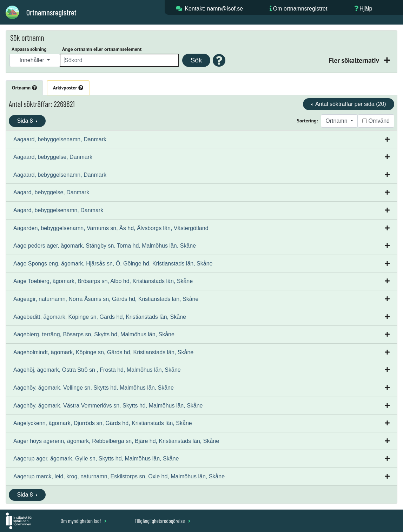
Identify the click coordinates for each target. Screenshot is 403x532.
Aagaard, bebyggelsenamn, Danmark (60, 139)
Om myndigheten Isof (84, 521)
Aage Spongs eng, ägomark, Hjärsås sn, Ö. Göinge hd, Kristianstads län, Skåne (113, 264)
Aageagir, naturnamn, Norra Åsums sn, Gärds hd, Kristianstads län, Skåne (106, 299)
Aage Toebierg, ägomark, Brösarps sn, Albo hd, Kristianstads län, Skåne (103, 281)
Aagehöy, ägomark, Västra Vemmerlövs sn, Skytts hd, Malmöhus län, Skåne (108, 406)
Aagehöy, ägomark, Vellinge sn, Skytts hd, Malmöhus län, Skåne (94, 388)
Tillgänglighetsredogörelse (162, 521)
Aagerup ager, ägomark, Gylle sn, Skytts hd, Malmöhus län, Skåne (96, 459)
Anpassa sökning (29, 49)
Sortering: (308, 121)
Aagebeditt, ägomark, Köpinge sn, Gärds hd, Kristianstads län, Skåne (100, 317)
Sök (196, 60)
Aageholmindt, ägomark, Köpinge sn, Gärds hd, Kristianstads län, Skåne (103, 352)
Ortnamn (24, 88)
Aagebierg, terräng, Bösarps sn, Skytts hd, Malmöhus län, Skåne (94, 334)
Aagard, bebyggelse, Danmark (51, 192)
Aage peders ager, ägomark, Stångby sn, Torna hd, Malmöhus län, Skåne (105, 246)
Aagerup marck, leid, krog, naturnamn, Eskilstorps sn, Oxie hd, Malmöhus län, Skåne (119, 476)
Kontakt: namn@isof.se (214, 9)
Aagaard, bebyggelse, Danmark (53, 157)
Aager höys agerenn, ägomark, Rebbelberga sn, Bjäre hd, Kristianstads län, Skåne (116, 441)
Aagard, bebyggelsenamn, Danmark (58, 210)
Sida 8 (26, 121)
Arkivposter (68, 88)
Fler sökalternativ (355, 60)
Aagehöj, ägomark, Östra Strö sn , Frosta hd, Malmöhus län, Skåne (97, 370)
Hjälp (366, 9)
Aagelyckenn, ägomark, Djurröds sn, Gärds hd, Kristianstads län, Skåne (103, 423)
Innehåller (33, 60)
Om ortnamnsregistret (300, 9)
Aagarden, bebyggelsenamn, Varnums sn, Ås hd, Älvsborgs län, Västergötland (111, 228)
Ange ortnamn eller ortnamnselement (102, 49)
